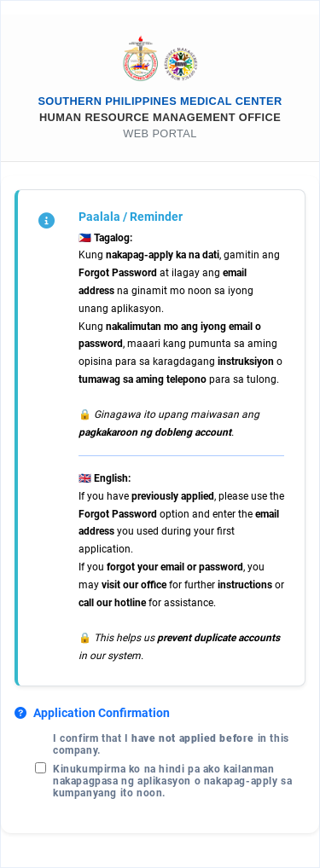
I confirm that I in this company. (171, 744)
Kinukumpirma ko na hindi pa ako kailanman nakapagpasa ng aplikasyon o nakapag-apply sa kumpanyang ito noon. (172, 781)
